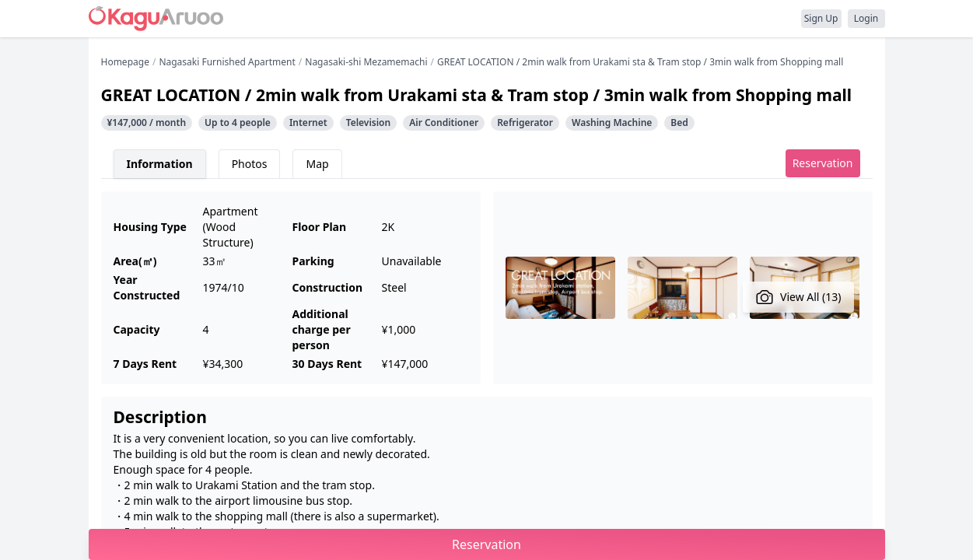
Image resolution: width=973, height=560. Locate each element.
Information (160, 164)
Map (317, 164)
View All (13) (798, 297)
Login (866, 18)
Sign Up (821, 18)
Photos (250, 164)
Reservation (823, 163)
